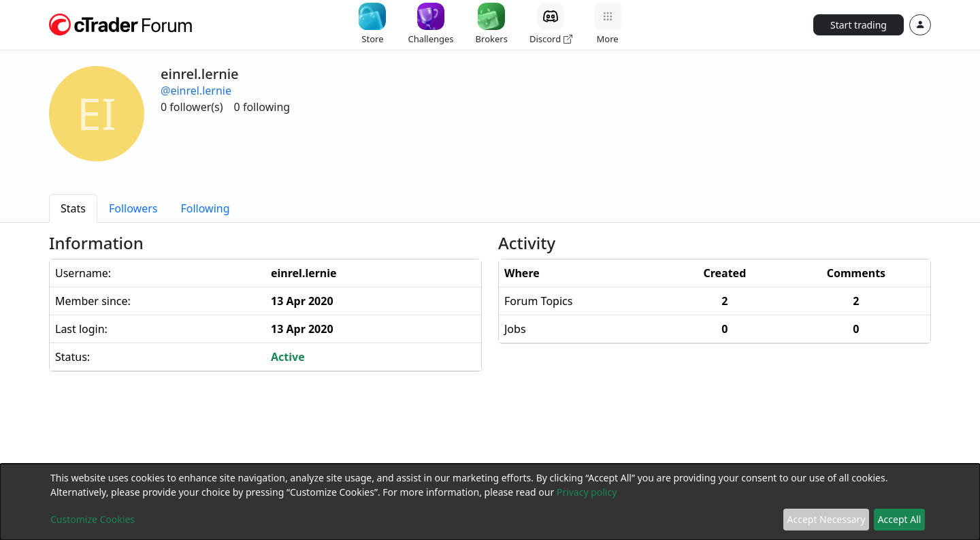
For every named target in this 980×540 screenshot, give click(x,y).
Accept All (900, 519)
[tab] (73, 208)
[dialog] (490, 502)
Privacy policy (587, 492)
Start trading (859, 25)
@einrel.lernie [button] (196, 91)
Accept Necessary (827, 519)
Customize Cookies (93, 519)
